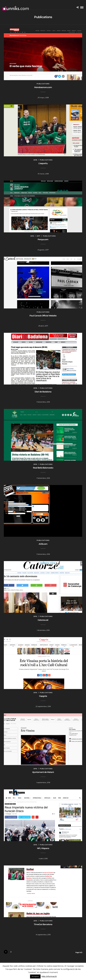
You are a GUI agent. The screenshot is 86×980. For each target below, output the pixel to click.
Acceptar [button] (35, 976)
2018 (35, 160)
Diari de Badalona (43, 392)
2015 (35, 921)
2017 (38, 236)
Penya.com (43, 239)
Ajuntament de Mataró (43, 772)
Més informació (49, 976)
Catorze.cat (43, 620)
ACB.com (43, 544)
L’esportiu (43, 163)
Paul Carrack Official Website (43, 316)
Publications (43, 84)
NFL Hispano (43, 848)
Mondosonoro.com (43, 87)
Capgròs (43, 696)
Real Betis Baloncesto (43, 468)
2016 (32, 236)
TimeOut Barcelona (43, 924)
